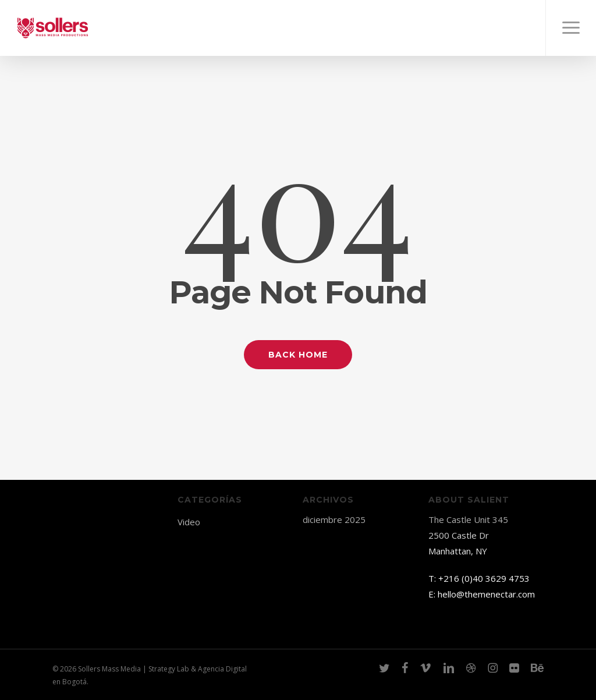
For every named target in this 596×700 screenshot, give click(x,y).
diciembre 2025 (334, 519)
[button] (571, 28)
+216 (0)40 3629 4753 (484, 578)
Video (189, 522)
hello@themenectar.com (486, 594)
